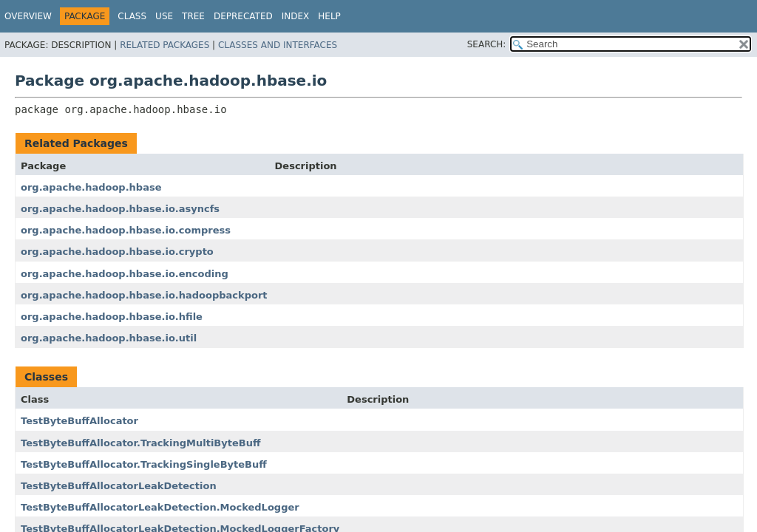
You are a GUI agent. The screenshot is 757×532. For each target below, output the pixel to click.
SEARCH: (487, 44)
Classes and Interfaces (278, 45)
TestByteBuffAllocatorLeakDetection (119, 486)
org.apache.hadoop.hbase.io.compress (126, 230)
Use (164, 16)
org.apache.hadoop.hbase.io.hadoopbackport (144, 295)
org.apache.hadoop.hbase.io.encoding (125, 274)
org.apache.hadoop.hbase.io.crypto (117, 252)
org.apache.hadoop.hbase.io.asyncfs (120, 209)
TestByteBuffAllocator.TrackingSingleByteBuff (144, 464)
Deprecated (243, 16)
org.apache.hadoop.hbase (91, 187)
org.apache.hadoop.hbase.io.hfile (112, 317)
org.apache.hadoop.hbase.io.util (109, 338)
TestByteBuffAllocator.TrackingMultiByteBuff (140, 443)
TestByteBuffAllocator (79, 421)
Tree (193, 16)
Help (329, 16)
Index (296, 16)
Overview (28, 16)
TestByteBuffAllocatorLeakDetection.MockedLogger (160, 507)
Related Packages (164, 45)
